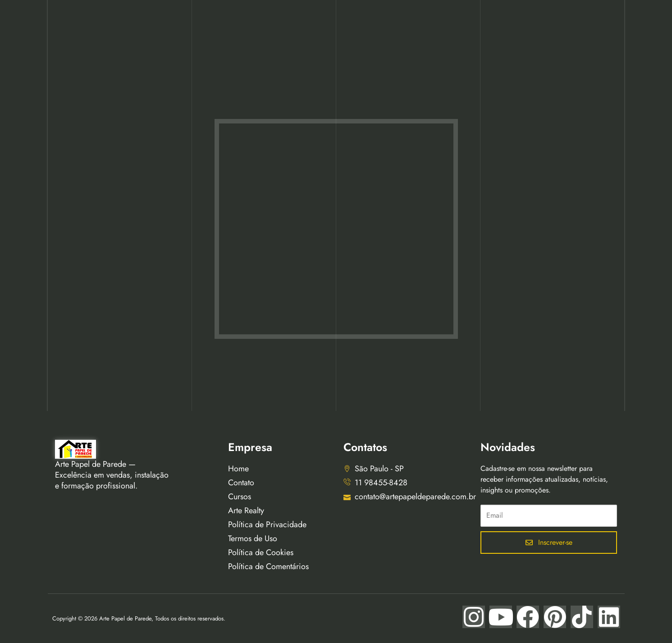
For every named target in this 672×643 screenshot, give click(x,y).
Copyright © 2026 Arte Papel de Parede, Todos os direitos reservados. (139, 618)
